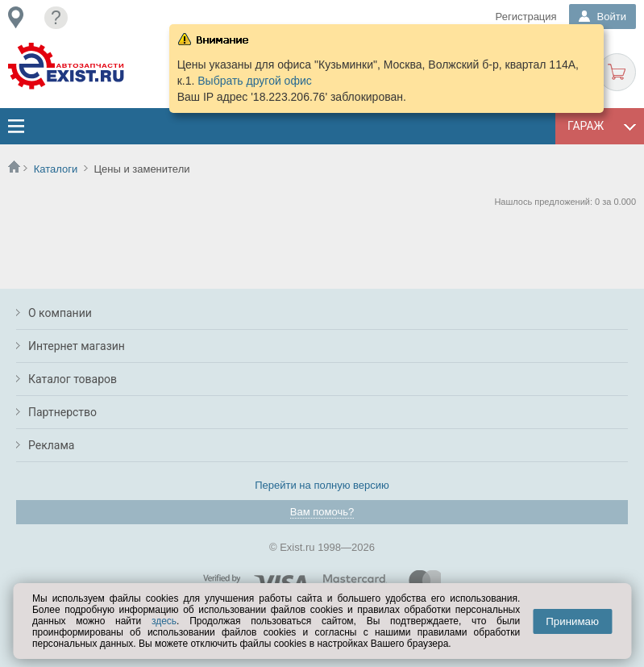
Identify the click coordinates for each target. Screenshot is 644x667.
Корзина (617, 72)
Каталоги (56, 169)
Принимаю (572, 621)
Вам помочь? (322, 512)
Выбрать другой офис (255, 81)
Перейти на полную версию (322, 485)
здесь (164, 621)
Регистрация (526, 17)
